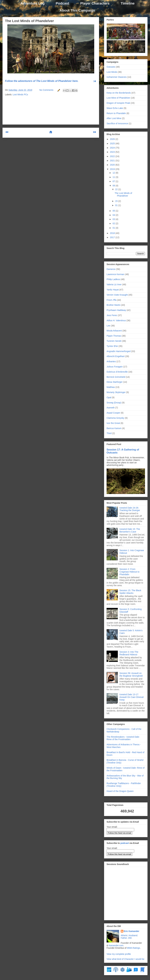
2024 (113, 148)
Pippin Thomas (114, 336)
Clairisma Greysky (115, 418)
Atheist (124, 935)
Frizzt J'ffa (111, 300)
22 (117, 189)
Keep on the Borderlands (119, 93)
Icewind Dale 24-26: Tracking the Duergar (130, 509)
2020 (113, 165)
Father (124, 938)
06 (114, 186)
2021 (113, 161)
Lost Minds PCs (20, 95)
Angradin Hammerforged (119, 351)
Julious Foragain (115, 367)
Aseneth (111, 408)
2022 (113, 156)
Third (109, 433)
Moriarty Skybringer (116, 392)
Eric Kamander (132, 931)
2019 (113, 169)
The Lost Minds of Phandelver (29, 21)
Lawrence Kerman (115, 274)
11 (114, 177)
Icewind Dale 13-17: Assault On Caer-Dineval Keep (132, 697)
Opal (109, 397)
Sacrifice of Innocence (117, 123)
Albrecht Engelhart (116, 356)
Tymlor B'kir (112, 346)
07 (114, 181)
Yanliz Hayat (113, 290)
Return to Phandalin (116, 113)
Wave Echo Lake (115, 108)
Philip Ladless (113, 279)
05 (114, 211)
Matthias (111, 387)
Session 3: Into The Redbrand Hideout (129, 653)
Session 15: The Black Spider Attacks (130, 592)
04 (114, 215)
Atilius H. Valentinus (116, 320)
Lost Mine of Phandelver (118, 98)
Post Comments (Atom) (58, 145)
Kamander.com (116, 945)
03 (114, 219)
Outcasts (111, 67)
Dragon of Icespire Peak (118, 103)
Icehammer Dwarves (117, 77)
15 (117, 201)
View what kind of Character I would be (125, 959)
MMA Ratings (134, 948)
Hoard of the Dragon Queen (120, 791)
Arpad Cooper (113, 413)
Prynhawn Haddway (116, 310)
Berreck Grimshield (116, 377)
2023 (113, 152)
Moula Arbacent (114, 331)
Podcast (62, 3)
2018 (113, 233)
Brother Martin (114, 305)
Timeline (128, 3)
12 (114, 173)
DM (130, 938)
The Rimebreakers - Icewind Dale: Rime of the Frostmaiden (123, 738)
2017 (113, 237)
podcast (125, 843)
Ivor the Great (113, 423)
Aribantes (111, 361)
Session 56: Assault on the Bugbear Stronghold (131, 674)
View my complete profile (119, 954)
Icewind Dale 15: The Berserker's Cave (130, 530)
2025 (113, 143)
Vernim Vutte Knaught (117, 295)
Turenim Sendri (114, 341)
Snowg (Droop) (114, 403)
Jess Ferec (112, 315)
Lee (108, 326)
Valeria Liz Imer (114, 284)
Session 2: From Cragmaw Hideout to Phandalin (130, 572)
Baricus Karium (114, 428)
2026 (113, 139)
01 (117, 205)
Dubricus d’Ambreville (117, 372)
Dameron (111, 269)
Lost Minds (112, 72)
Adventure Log (32, 3)
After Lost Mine (114, 118)
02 (114, 223)
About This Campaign (77, 10)
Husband (133, 935)
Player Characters (95, 3)
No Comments (46, 90)
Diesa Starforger (115, 382)
